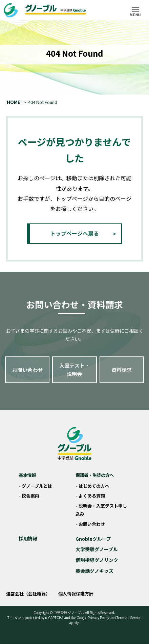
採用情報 (28, 538)
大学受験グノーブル (97, 549)
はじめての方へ (94, 486)
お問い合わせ (27, 370)
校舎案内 (30, 496)
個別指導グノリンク (97, 560)
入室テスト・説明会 (74, 370)
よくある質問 (92, 496)
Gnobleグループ (93, 539)
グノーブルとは (37, 486)
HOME (14, 102)
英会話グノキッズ (94, 571)
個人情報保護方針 (76, 594)
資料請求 (122, 370)
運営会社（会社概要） (28, 594)
